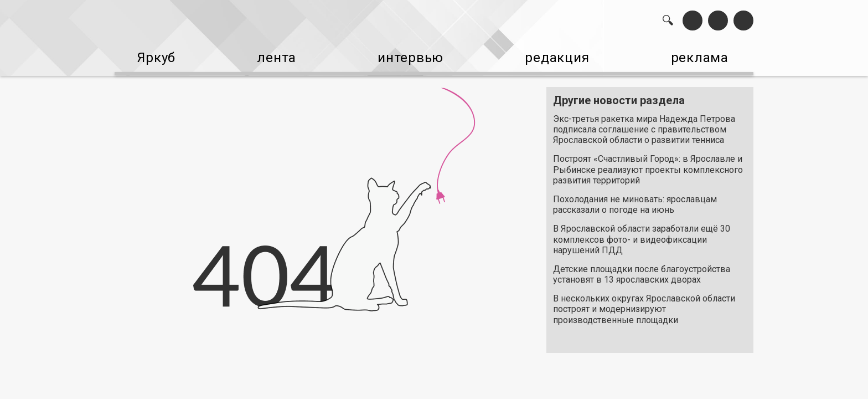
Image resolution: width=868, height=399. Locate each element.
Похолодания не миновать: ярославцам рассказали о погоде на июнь (635, 199)
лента (271, 56)
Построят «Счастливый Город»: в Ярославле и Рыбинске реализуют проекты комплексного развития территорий (648, 164)
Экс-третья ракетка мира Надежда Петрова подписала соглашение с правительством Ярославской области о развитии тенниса (644, 124)
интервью (407, 56)
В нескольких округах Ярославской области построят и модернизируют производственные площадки (644, 303)
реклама (706, 56)
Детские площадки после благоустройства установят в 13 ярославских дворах (642, 269)
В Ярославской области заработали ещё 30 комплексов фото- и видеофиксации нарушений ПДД (642, 234)
